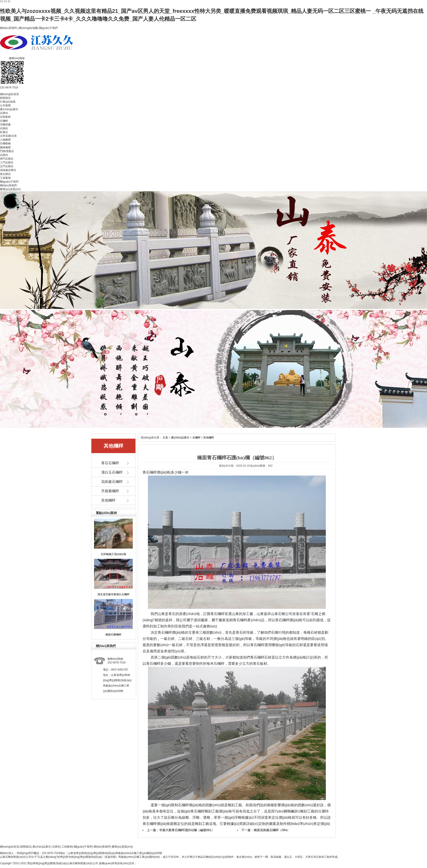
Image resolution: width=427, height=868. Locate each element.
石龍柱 (4, 128)
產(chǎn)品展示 (9, 109)
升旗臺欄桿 (110, 491)
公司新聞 (5, 106)
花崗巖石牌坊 (8, 170)
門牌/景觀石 (7, 151)
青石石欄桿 (110, 463)
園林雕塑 (5, 147)
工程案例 (5, 178)
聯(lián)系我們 (8, 28)
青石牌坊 (5, 174)
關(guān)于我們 (48, 28)
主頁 (165, 438)
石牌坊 (4, 113)
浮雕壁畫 (5, 125)
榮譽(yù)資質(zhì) (10, 189)
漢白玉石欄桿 (112, 472)
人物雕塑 (5, 140)
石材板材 (5, 117)
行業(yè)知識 (8, 102)
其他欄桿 (108, 500)
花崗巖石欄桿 (112, 482)
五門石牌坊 (7, 166)
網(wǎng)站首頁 (9, 94)
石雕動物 (5, 143)
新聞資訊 (5, 98)
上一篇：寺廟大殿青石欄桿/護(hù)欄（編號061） (181, 830)
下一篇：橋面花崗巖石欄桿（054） (266, 830)
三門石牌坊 (7, 163)
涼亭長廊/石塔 (8, 136)
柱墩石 (4, 132)
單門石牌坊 (7, 159)
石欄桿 (4, 121)
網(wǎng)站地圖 (28, 28)
